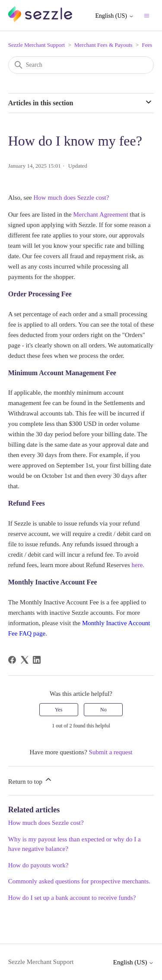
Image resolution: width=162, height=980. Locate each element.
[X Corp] (25, 660)
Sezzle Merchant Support (37, 45)
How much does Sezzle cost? (71, 198)
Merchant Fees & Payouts (103, 45)
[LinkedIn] (37, 660)
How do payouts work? (38, 865)
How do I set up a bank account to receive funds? (72, 898)
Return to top (30, 780)
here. (138, 565)
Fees (147, 45)
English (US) (115, 16)
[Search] (81, 65)
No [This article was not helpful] (103, 710)
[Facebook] (12, 660)
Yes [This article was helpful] (59, 710)
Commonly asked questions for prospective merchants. (79, 881)
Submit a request (111, 752)
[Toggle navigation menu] (147, 15)
